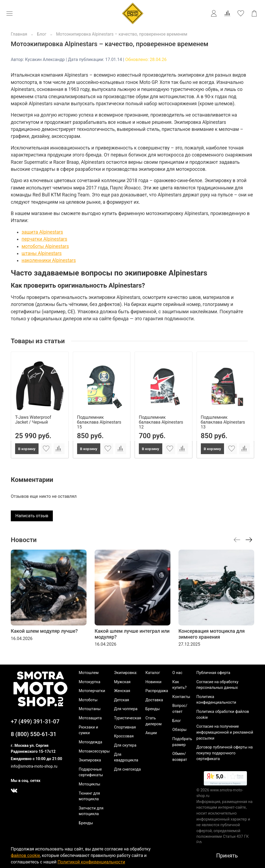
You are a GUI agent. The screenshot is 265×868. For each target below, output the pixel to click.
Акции (151, 733)
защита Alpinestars (42, 232)
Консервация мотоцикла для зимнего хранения (212, 634)
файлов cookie (25, 855)
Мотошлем (89, 673)
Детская (122, 700)
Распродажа (157, 691)
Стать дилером (154, 721)
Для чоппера (126, 709)
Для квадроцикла (126, 758)
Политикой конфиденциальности (91, 862)
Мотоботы (88, 700)
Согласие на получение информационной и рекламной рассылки (225, 732)
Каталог (153, 673)
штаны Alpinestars (42, 253)
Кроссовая (124, 736)
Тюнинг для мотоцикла (89, 796)
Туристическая (128, 718)
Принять (227, 856)
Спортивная (125, 727)
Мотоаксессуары (94, 751)
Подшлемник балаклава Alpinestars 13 (223, 422)
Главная (19, 34)
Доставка (154, 700)
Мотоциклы (90, 784)
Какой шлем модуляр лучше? (44, 631)
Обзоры (179, 730)
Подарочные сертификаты (91, 772)
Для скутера (125, 745)
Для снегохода (127, 769)
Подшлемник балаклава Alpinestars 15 (99, 422)
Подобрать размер (182, 742)
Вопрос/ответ (180, 709)
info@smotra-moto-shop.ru (34, 766)
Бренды (86, 823)
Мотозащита (90, 718)
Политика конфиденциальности (216, 700)
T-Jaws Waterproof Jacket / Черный (33, 419)
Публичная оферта (214, 673)
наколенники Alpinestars (49, 260)
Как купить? (179, 685)
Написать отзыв (32, 516)
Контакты (181, 697)
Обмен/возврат (180, 757)
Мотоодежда (90, 742)
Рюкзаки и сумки (88, 730)
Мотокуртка (90, 682)
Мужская (122, 682)
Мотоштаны (90, 709)
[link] (225, 779)
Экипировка (90, 760)
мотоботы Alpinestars (45, 246)
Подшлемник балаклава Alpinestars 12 (161, 422)
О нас (177, 673)
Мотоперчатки (92, 691)
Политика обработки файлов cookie (223, 715)
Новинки (154, 682)
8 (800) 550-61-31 (34, 734)
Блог (42, 34)
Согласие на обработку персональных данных (218, 685)
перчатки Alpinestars (44, 239)
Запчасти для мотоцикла (91, 811)
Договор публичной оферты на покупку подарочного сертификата (225, 753)
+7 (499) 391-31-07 (35, 721)
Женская (122, 691)
